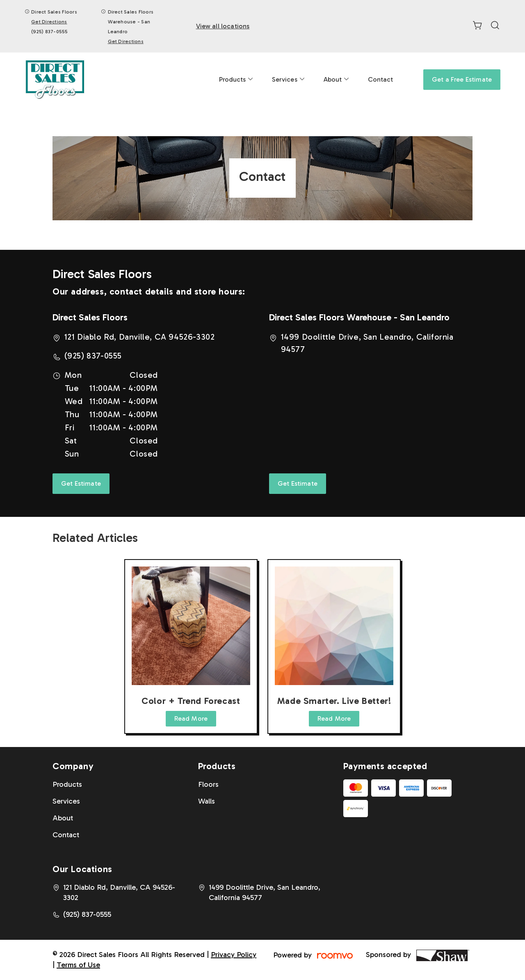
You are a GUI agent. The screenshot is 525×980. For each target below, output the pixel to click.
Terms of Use (78, 965)
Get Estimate (81, 483)
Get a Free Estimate (462, 79)
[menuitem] (236, 80)
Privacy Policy (234, 955)
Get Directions (49, 22)
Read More (191, 718)
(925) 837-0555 (49, 32)
